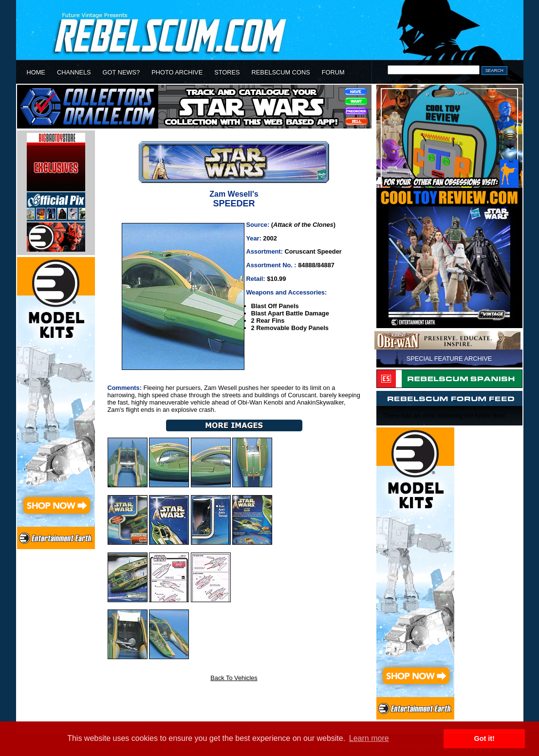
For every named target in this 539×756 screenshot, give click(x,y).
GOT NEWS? (121, 72)
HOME (36, 72)
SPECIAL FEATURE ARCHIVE (449, 359)
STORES (227, 72)
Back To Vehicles (234, 678)
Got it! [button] (484, 738)
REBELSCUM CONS (281, 72)
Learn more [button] (369, 738)
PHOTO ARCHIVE (177, 72)
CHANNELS (74, 72)
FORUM (333, 72)
